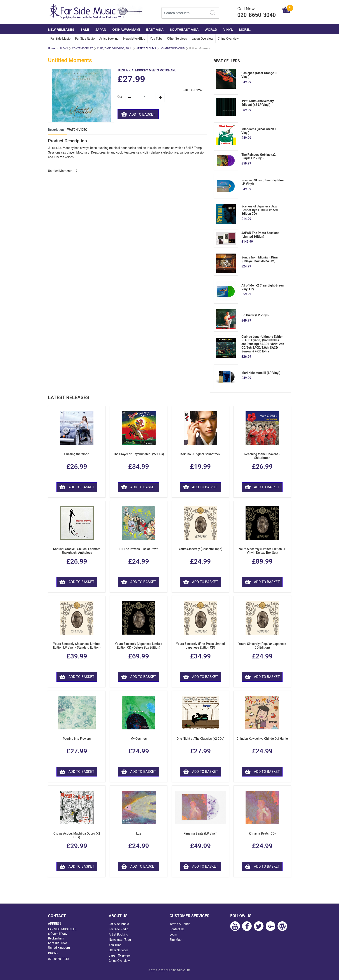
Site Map (176, 940)
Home (52, 48)
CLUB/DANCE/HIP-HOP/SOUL (115, 48)
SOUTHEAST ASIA (184, 29)
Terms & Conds (180, 924)
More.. (245, 29)
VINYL (228, 29)
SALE (85, 29)
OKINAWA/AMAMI (126, 29)
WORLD (211, 29)
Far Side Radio (85, 39)
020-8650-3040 (58, 959)
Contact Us (177, 929)
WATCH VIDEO (77, 130)
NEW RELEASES (61, 29)
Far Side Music (61, 39)
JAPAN (101, 29)
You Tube (156, 39)
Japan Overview (202, 39)
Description (56, 130)
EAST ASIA (155, 29)
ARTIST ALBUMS (146, 48)
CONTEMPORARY (82, 48)
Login (173, 934)
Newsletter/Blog (134, 39)
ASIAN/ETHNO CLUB (173, 48)
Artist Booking (109, 39)
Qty (120, 96)
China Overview (228, 39)
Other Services (177, 39)
